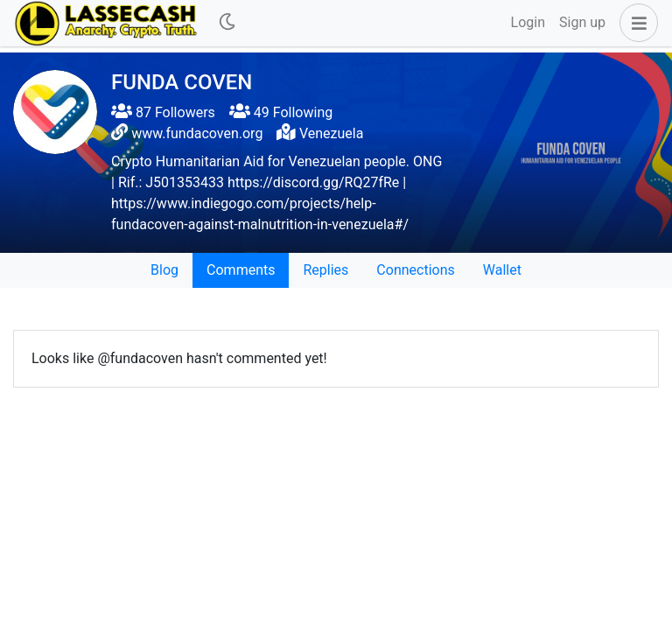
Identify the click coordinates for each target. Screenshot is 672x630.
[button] (635, 23)
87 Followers (163, 112)
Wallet (502, 270)
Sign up (582, 22)
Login (528, 22)
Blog (164, 270)
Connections (415, 270)
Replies (325, 270)
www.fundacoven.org (197, 133)
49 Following (281, 112)
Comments (241, 270)
